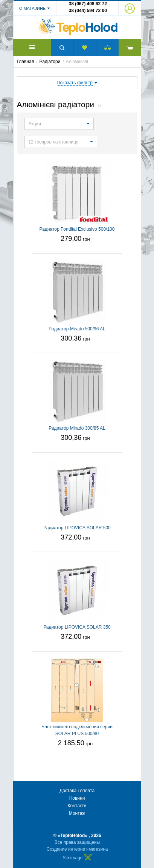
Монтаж (77, 813)
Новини (77, 798)
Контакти (77, 806)
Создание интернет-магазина (77, 849)
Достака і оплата (77, 791)
